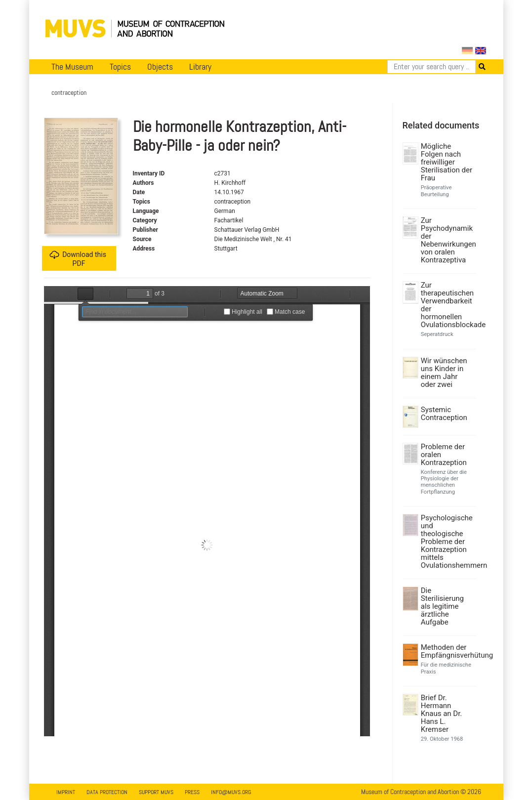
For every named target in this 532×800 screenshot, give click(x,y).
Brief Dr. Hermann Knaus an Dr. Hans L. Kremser (442, 714)
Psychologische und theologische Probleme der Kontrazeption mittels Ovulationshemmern (447, 542)
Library (200, 67)
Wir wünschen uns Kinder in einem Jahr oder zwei (444, 373)
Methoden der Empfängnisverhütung (447, 651)
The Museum (72, 67)
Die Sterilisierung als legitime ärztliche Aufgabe (442, 606)
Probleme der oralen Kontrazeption (444, 455)
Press (192, 792)
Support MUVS (156, 792)
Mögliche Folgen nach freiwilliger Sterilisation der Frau (447, 162)
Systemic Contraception (444, 414)
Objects (160, 67)
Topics (120, 67)
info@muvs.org (231, 792)
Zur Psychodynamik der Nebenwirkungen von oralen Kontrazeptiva (447, 240)
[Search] (431, 67)
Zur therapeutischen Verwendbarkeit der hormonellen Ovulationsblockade (447, 305)
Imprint (66, 792)
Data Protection (107, 792)
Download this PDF (78, 259)
